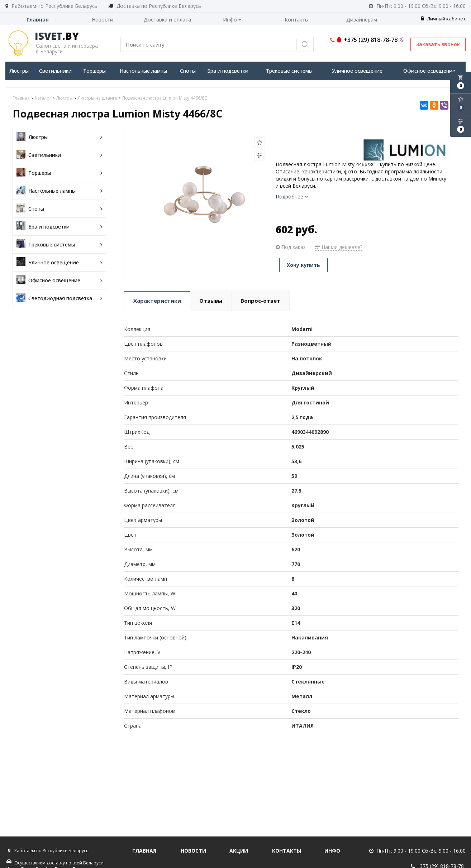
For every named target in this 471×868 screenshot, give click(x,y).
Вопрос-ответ (260, 301)
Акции (239, 851)
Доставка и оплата (167, 20)
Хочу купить (303, 265)
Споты (188, 71)
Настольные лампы (143, 71)
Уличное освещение (357, 71)
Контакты (297, 20)
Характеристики (157, 301)
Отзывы (211, 301)
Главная (38, 20)
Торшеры (94, 71)
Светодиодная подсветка (59, 298)
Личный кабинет (443, 19)
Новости (103, 20)
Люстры (19, 71)
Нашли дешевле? (339, 247)
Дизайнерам (362, 20)
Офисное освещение (429, 71)
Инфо (232, 20)
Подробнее (292, 196)
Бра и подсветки (228, 71)
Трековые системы (289, 71)
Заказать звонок (438, 44)
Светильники (55, 71)
